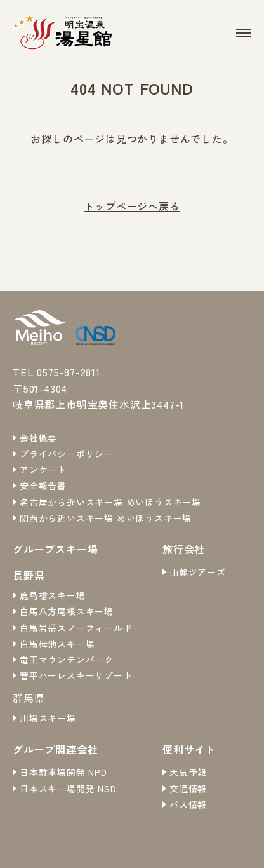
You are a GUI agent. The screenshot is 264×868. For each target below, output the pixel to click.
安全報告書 (43, 485)
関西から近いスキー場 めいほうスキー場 (106, 518)
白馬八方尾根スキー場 (67, 611)
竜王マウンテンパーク (67, 660)
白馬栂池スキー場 (57, 644)
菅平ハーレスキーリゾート (76, 675)
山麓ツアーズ (198, 572)
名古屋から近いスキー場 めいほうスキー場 (110, 502)
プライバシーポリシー (67, 454)
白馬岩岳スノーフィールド (76, 628)
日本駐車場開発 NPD (63, 772)
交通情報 (188, 789)
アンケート (43, 470)
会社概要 (38, 438)
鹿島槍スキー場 (53, 595)
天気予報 (188, 772)
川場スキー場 (48, 718)
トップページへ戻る (132, 206)
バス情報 (188, 804)
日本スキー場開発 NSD (68, 789)
